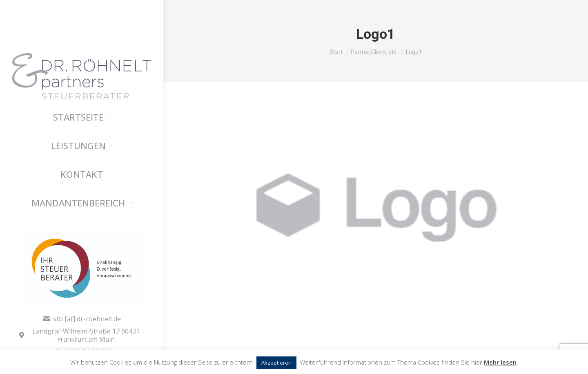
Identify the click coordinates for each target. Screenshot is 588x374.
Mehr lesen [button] (500, 362)
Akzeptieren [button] (276, 363)
